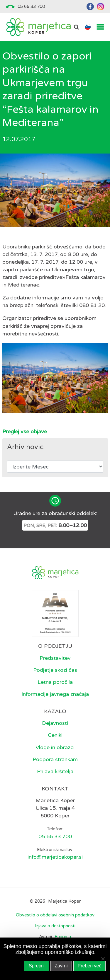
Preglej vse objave (25, 432)
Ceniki (55, 735)
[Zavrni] (103, 959)
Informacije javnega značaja (55, 694)
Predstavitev (55, 658)
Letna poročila (55, 682)
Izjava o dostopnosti (55, 926)
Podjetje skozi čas (55, 670)
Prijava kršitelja (55, 771)
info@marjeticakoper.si (55, 857)
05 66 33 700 (31, 6)
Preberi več (90, 966)
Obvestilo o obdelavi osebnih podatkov (55, 915)
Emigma (63, 937)
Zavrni (61, 966)
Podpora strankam (55, 759)
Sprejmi (37, 966)
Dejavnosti (55, 723)
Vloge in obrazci (55, 747)
